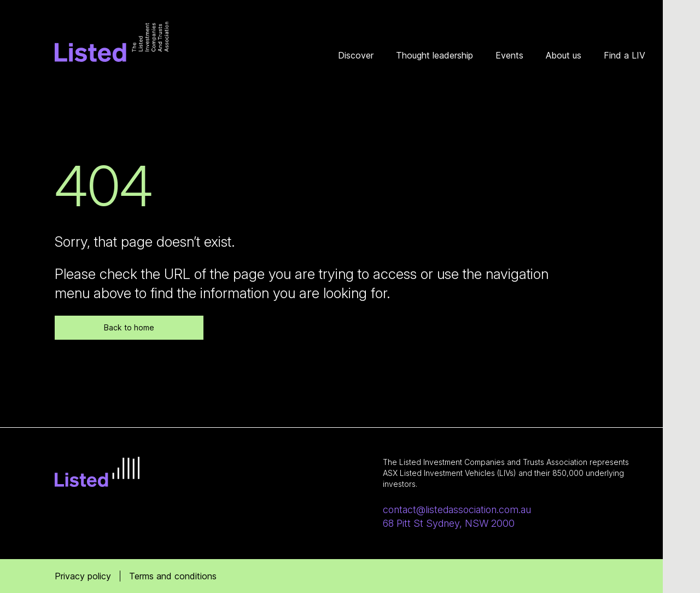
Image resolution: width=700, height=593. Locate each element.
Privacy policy (83, 576)
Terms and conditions (173, 576)
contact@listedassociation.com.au (457, 510)
